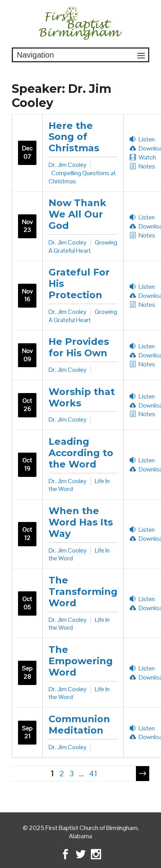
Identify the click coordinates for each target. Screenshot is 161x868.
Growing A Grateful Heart (83, 246)
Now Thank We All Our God (77, 214)
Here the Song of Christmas (74, 137)
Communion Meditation (79, 725)
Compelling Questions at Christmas (82, 177)
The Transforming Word (83, 592)
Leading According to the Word (81, 453)
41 (93, 774)
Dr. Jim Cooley (68, 165)
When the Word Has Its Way (81, 522)
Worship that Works (82, 397)
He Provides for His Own (79, 347)
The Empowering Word (81, 661)
